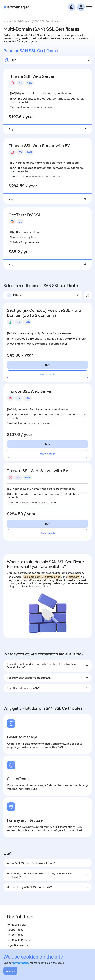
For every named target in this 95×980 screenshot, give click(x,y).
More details (47, 374)
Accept (10, 971)
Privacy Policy (15, 935)
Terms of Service (17, 924)
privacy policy (21, 963)
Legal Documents (17, 945)
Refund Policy (15, 930)
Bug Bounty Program (19, 940)
